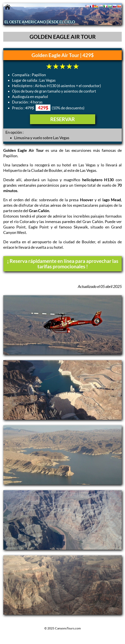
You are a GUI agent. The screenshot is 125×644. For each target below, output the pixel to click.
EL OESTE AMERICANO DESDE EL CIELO (40, 22)
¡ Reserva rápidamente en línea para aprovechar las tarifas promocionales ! (63, 264)
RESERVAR (62, 119)
